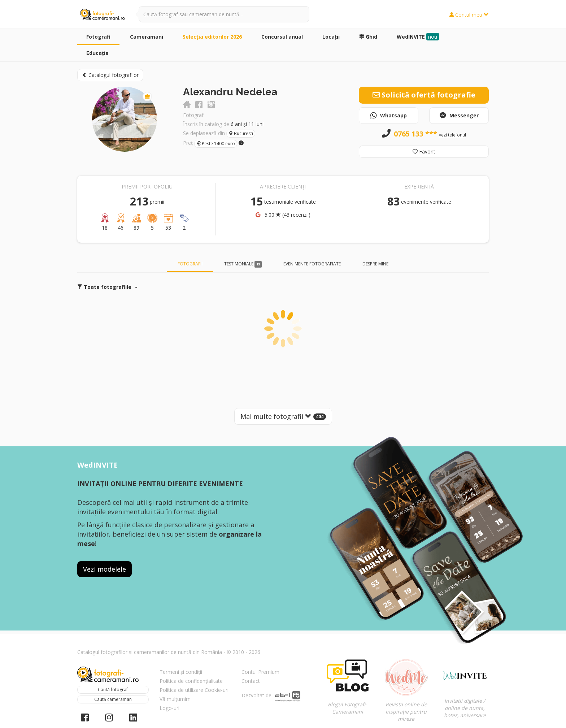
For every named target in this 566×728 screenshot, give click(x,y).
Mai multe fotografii (283, 416)
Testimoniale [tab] (243, 264)
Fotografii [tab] (190, 264)
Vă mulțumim (175, 699)
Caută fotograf (113, 690)
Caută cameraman (113, 699)
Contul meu (469, 15)
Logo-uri (169, 708)
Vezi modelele (105, 569)
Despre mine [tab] (375, 264)
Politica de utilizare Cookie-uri (194, 690)
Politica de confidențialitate (191, 681)
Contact (251, 681)
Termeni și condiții (181, 672)
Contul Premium (260, 672)
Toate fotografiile (107, 287)
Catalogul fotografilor (110, 75)
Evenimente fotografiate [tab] (312, 264)
